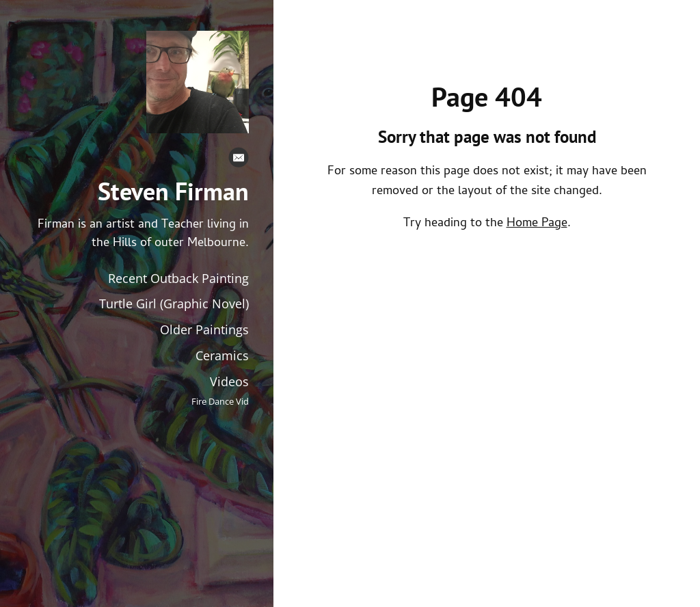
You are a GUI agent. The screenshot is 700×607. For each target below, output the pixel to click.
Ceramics (222, 355)
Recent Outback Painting (178, 278)
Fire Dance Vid (220, 402)
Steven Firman (173, 191)
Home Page (537, 224)
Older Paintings (204, 329)
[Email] (239, 161)
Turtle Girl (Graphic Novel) (174, 303)
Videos (229, 381)
